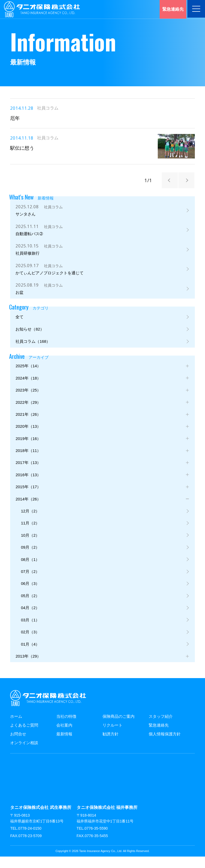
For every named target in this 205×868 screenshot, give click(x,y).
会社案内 (64, 737)
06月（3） (30, 594)
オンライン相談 (24, 754)
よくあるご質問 (24, 737)
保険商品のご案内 (119, 728)
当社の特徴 (66, 728)
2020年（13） (28, 433)
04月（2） (30, 618)
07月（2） (30, 581)
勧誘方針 (111, 745)
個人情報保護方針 (165, 745)
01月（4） (30, 655)
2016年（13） (28, 483)
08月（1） (30, 569)
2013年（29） (28, 667)
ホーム (16, 728)
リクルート (113, 737)
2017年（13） (28, 470)
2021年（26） (28, 421)
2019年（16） (28, 446)
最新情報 (64, 745)
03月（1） (30, 631)
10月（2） (30, 544)
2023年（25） (28, 396)
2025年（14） (28, 372)
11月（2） (30, 532)
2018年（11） (28, 458)
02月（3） (30, 643)
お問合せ (18, 745)
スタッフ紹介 (161, 728)
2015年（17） (28, 495)
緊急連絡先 (159, 737)
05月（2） (30, 606)
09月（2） (30, 557)
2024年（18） (28, 384)
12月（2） (30, 519)
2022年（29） (28, 409)
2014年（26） (28, 507)
